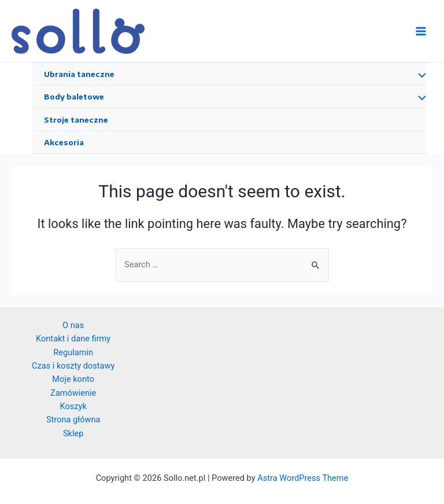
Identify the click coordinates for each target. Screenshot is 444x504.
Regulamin (73, 352)
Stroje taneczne (76, 120)
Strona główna (73, 420)
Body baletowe (74, 97)
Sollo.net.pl (188, 31)
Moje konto (73, 379)
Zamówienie (73, 393)
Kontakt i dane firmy (73, 339)
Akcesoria (64, 142)
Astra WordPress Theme (303, 478)
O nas (73, 325)
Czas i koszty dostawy (73, 366)
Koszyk (73, 406)
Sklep (73, 433)
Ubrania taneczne (79, 74)
